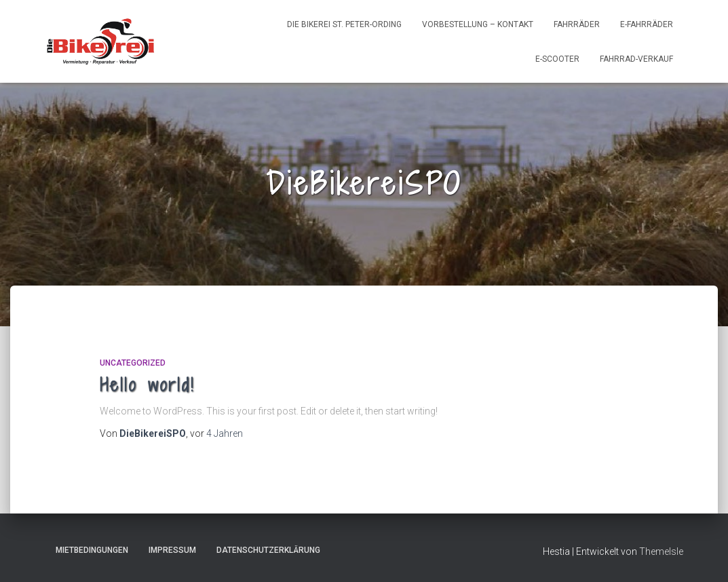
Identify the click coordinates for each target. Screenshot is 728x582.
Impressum (172, 550)
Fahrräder (577, 24)
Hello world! (147, 385)
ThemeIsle (661, 551)
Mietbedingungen (92, 550)
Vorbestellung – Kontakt (478, 24)
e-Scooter (557, 59)
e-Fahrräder (647, 24)
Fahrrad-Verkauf (636, 59)
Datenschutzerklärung (268, 550)
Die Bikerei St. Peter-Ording (344, 24)
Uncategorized (133, 363)
